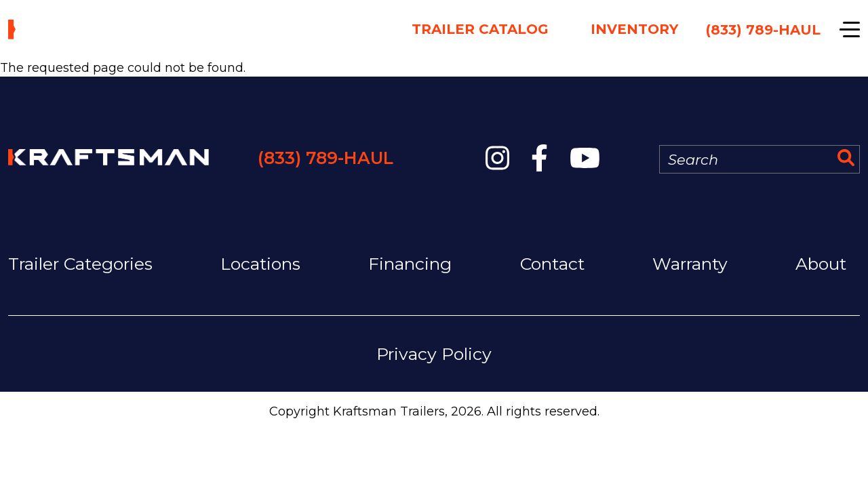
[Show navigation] (850, 29)
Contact (552, 264)
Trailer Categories (80, 264)
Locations (260, 264)
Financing (410, 264)
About (821, 264)
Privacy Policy (434, 354)
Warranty (690, 264)
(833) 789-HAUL (325, 158)
